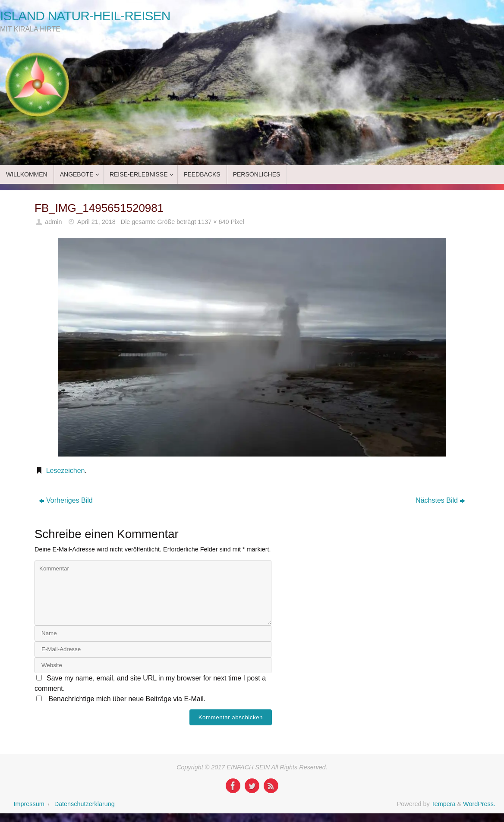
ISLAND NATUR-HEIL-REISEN (85, 16)
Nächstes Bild (440, 500)
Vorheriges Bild (66, 500)
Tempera (443, 804)
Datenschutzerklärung (85, 804)
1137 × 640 (213, 222)
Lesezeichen (66, 471)
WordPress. (479, 804)
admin (53, 222)
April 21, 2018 (96, 222)
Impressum (29, 804)
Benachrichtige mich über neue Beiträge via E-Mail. (127, 699)
